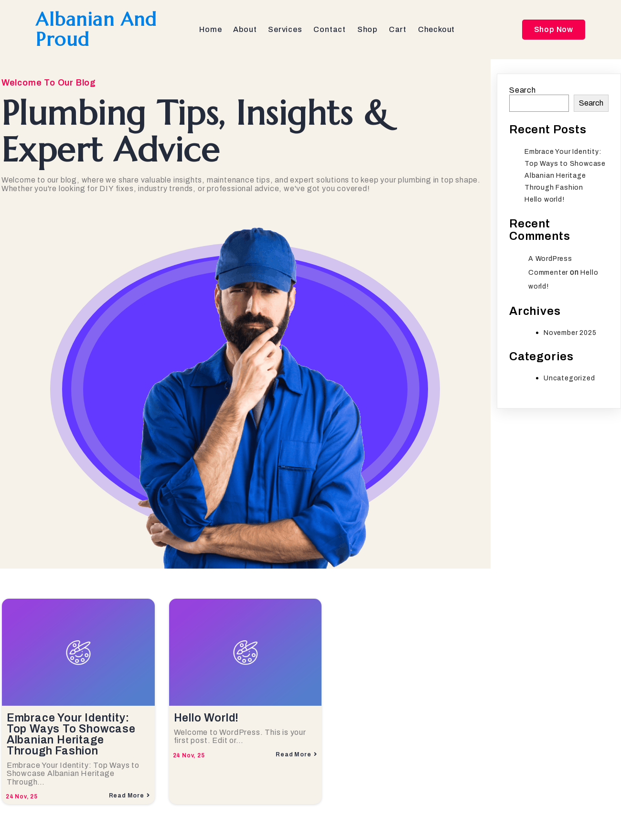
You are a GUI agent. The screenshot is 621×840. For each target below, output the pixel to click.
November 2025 (570, 335)
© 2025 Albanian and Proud (86, 817)
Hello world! (545, 201)
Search (523, 92)
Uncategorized (569, 380)
